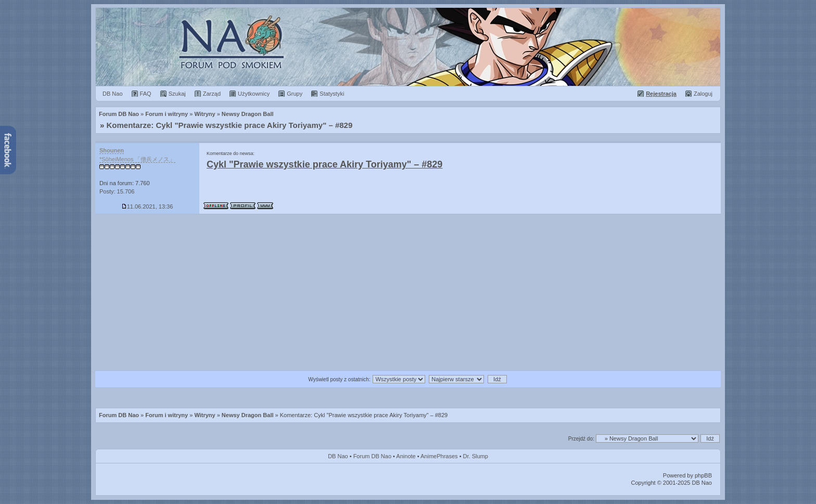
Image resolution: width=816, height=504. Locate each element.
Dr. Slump (476, 456)
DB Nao (338, 456)
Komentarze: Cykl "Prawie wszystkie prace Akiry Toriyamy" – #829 (230, 125)
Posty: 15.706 (117, 191)
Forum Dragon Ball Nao (408, 47)
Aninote (406, 456)
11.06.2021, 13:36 (148, 206)
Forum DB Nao (119, 415)
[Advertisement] (408, 292)
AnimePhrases (439, 456)
